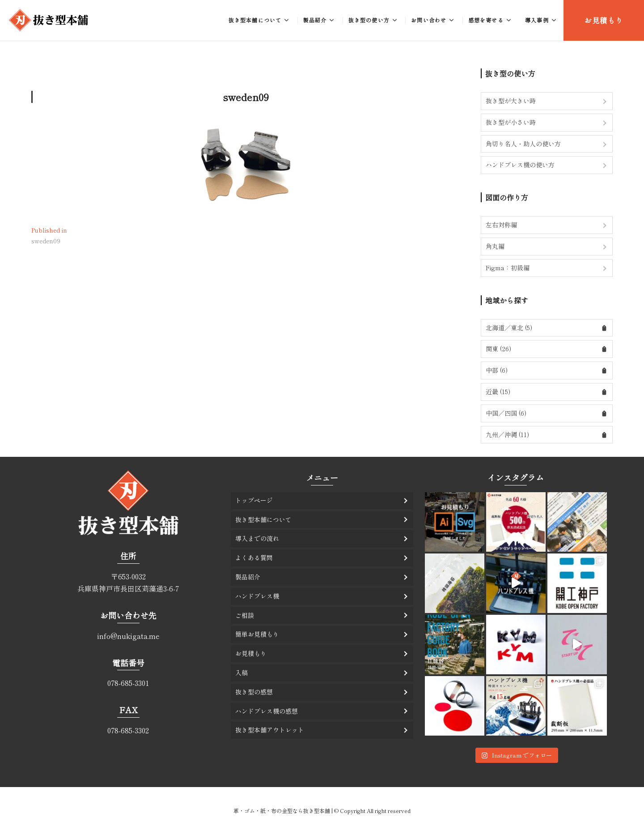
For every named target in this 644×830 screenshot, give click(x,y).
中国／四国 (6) (506, 413)
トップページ (254, 500)
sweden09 (246, 97)
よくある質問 (254, 558)
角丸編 (495, 246)
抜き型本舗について (255, 20)
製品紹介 (315, 20)
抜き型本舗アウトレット (270, 730)
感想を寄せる (486, 20)
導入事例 (537, 20)
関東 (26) (498, 349)
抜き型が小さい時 (511, 122)
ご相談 (245, 615)
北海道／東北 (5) (509, 328)
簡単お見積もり (257, 634)
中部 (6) (497, 370)
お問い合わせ (429, 20)
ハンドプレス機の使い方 (520, 165)
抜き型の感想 (254, 692)
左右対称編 (501, 225)
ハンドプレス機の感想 (267, 711)
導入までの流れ (257, 538)
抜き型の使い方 (369, 20)
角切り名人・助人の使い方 (523, 144)
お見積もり (604, 20)
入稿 (241, 673)
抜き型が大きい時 (511, 101)
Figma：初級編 (508, 268)
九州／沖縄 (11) (507, 434)
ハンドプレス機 (257, 596)
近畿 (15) (498, 392)
